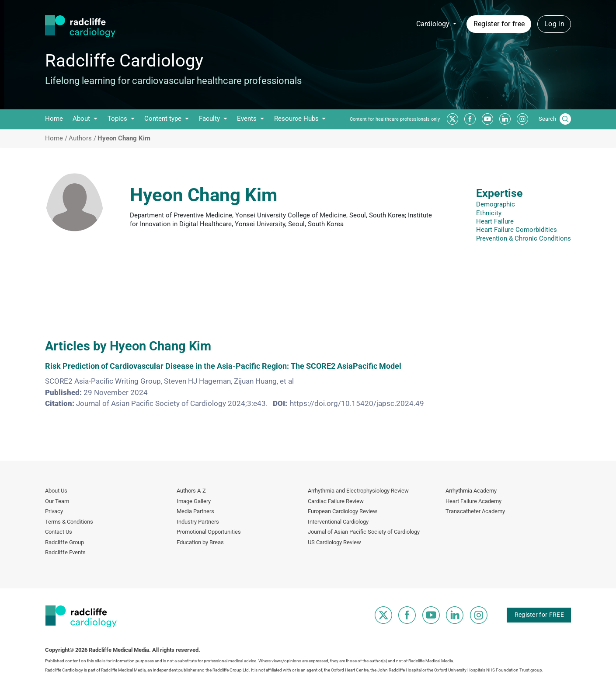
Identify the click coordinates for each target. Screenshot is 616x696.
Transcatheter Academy (475, 511)
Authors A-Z (191, 491)
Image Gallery (194, 501)
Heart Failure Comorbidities (517, 230)
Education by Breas (200, 542)
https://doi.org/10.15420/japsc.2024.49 (357, 403)
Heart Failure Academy (473, 501)
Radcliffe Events (65, 552)
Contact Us (59, 532)
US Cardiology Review (334, 542)
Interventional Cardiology (338, 522)
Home (54, 119)
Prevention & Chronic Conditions (524, 238)
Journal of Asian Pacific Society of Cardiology (364, 532)
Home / (56, 138)
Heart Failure (495, 221)
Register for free (499, 24)
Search (547, 119)
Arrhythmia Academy (471, 491)
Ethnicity (489, 213)
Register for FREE (539, 615)
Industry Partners (198, 522)
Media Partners (195, 511)
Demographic (496, 204)
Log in (554, 24)
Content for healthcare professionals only (395, 119)
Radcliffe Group (64, 542)
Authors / (82, 138)
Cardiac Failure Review (336, 501)
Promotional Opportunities (209, 532)
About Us (56, 491)
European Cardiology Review (343, 511)
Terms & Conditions (69, 522)
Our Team (57, 501)
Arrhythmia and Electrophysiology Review (358, 491)
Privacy (54, 511)
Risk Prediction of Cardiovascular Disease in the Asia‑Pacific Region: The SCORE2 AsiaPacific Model (223, 366)
